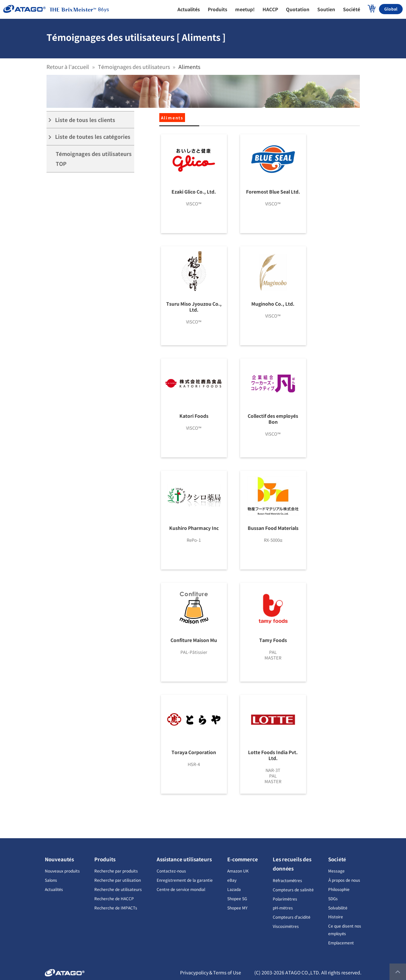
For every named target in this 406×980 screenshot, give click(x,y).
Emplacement (341, 943)
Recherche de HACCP (114, 898)
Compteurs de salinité (293, 889)
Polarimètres (285, 899)
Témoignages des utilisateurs (134, 67)
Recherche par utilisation (118, 880)
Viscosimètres (286, 926)
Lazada (234, 889)
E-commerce (243, 859)
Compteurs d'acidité (292, 917)
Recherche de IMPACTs (116, 908)
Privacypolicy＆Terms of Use (211, 972)
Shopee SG (237, 898)
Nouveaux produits (62, 871)
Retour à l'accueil (68, 67)
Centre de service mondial (181, 889)
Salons (51, 880)
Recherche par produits (116, 871)
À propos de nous (344, 880)
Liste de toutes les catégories (89, 137)
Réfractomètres (287, 880)
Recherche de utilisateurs (118, 889)
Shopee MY (237, 908)
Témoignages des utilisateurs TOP (94, 159)
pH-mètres (283, 908)
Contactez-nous (171, 871)
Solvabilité (338, 908)
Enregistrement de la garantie (185, 880)
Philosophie (339, 889)
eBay (232, 880)
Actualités (54, 889)
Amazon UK (238, 871)
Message (336, 871)
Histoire (336, 917)
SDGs (333, 898)
